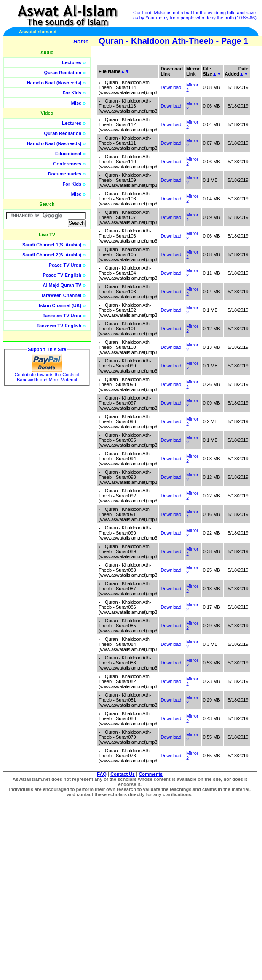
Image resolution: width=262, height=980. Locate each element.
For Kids (72, 93)
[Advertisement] (192, 190)
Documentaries (65, 174)
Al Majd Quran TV (62, 285)
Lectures (72, 62)
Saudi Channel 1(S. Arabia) (52, 245)
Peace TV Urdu (65, 265)
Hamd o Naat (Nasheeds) (54, 83)
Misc (76, 103)
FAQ (102, 774)
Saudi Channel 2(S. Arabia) (52, 255)
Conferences (68, 164)
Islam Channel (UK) (60, 305)
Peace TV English (62, 275)
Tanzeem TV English (59, 326)
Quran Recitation (63, 73)
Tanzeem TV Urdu (62, 316)
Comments (151, 774)
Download (171, 329)
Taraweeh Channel (61, 295)
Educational (68, 154)
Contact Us (123, 774)
